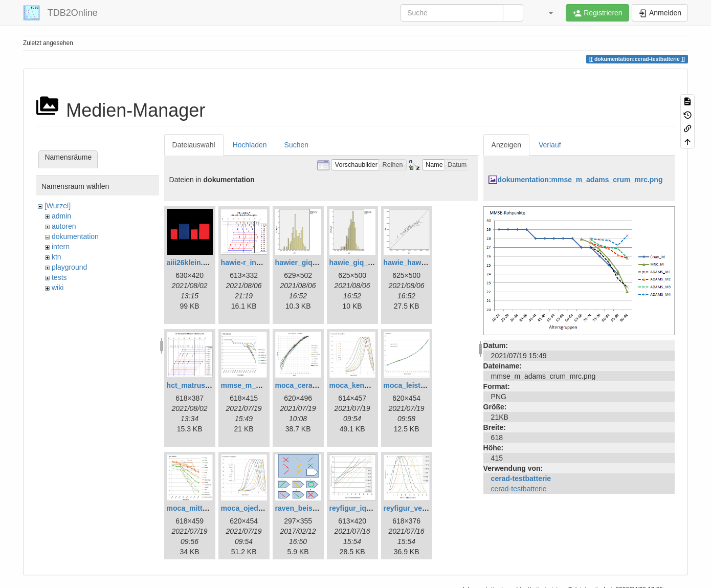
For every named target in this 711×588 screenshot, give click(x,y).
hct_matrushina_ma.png (208, 385)
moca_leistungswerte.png (428, 385)
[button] (546, 13)
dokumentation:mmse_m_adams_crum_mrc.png (580, 180)
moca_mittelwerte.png (205, 508)
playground (69, 267)
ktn (57, 257)
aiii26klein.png (191, 263)
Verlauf (550, 145)
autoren (64, 226)
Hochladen (250, 145)
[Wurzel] (58, 206)
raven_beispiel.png (308, 508)
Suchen (296, 145)
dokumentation (75, 236)
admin (61, 216)
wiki (58, 288)
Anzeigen (506, 145)
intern (61, 247)
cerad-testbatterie (521, 478)
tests (59, 277)
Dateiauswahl (194, 145)
